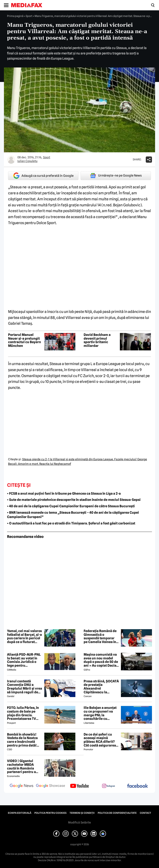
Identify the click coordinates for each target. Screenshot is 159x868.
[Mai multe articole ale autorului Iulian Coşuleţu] (11, 160)
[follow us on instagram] (108, 786)
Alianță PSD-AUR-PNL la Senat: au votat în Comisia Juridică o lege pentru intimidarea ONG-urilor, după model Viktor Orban (24, 660)
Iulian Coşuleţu (27, 161)
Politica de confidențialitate (117, 813)
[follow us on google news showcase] (51, 786)
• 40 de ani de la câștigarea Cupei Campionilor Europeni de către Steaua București (71, 506)
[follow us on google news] (22, 786)
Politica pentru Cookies (50, 813)
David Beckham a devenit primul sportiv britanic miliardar (97, 340)
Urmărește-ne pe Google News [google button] (116, 176)
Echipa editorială (20, 813)
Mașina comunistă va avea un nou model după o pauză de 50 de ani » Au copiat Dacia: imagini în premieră (101, 660)
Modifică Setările (79, 822)
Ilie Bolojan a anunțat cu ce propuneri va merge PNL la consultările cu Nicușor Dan (100, 713)
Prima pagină (15, 16)
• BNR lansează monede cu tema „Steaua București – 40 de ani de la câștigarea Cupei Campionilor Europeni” (73, 515)
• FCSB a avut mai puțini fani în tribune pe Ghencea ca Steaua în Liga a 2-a (64, 494)
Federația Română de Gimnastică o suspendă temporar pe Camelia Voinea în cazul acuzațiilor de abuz (100, 636)
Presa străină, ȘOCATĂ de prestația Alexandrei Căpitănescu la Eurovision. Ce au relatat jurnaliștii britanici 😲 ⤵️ (101, 687)
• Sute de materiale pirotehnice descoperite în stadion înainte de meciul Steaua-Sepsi (74, 500)
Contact (145, 813)
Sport (29, 16)
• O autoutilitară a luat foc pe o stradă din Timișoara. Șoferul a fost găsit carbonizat (71, 523)
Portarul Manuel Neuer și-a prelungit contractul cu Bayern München (25, 340)
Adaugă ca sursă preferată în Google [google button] (43, 176)
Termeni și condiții (82, 813)
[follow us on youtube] (79, 786)
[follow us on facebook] (137, 786)
